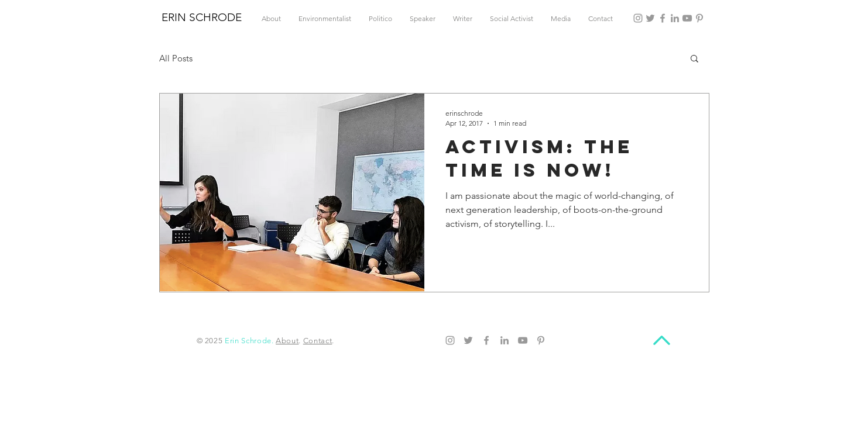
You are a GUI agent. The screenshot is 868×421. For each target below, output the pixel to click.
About (287, 341)
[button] (694, 59)
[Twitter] (650, 18)
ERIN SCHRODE (202, 17)
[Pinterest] (699, 18)
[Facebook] (663, 18)
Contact (318, 341)
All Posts (176, 58)
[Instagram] (638, 18)
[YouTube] (687, 18)
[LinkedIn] (675, 18)
